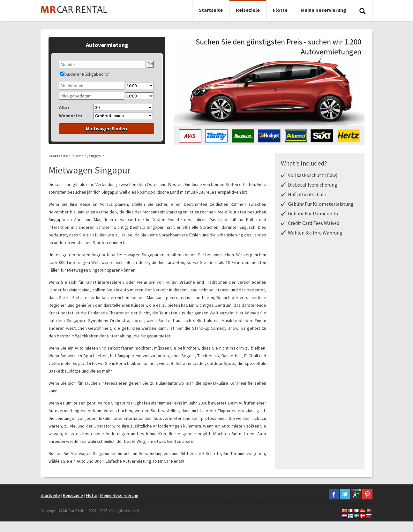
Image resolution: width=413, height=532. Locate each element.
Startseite (211, 10)
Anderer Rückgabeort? (87, 74)
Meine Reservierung (323, 10)
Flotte (280, 10)
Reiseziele (248, 10)
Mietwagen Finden (106, 129)
